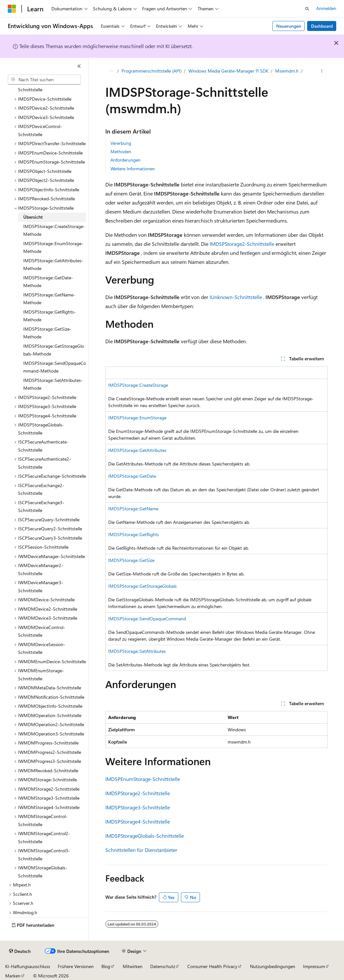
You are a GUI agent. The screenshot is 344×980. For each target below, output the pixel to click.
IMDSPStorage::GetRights (134, 534)
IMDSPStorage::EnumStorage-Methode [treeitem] (53, 247)
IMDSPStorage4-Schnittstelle (138, 821)
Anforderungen (125, 160)
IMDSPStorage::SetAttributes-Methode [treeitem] (53, 384)
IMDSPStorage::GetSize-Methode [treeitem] (47, 333)
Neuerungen (289, 26)
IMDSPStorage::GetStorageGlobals (142, 586)
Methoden (121, 151)
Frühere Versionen (76, 966)
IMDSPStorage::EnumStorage (137, 418)
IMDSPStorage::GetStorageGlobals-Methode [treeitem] (54, 350)
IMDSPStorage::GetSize (131, 560)
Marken (13, 976)
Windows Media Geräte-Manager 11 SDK (228, 71)
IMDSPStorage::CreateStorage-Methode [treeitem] (54, 230)
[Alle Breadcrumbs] (111, 71)
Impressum (314, 966)
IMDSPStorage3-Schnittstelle (138, 807)
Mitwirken (133, 966)
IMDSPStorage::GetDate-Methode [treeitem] (48, 282)
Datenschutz (163, 966)
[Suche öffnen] (307, 9)
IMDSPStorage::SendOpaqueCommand (147, 619)
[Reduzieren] (79, 66)
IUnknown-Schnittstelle (236, 297)
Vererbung (121, 143)
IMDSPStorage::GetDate (132, 476)
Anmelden (326, 8)
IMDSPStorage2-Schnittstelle (242, 244)
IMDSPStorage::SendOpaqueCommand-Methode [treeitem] (55, 367)
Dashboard (322, 26)
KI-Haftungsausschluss (28, 966)
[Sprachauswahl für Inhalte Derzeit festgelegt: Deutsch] (20, 951)
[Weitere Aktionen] (322, 71)
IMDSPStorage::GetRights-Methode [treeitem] (50, 316)
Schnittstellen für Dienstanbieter (141, 850)
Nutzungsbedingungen (273, 966)
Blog (106, 966)
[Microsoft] (12, 9)
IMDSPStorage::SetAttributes (137, 651)
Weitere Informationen (133, 169)
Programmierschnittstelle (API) (151, 71)
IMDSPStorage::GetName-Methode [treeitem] (49, 299)
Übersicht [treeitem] (33, 217)
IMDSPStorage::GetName (133, 509)
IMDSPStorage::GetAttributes (137, 450)
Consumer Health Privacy (212, 966)
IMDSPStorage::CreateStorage (138, 385)
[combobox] (44, 80)
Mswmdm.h (287, 71)
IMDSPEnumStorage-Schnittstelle (143, 779)
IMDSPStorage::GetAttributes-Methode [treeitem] (53, 265)
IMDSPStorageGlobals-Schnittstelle (145, 836)
